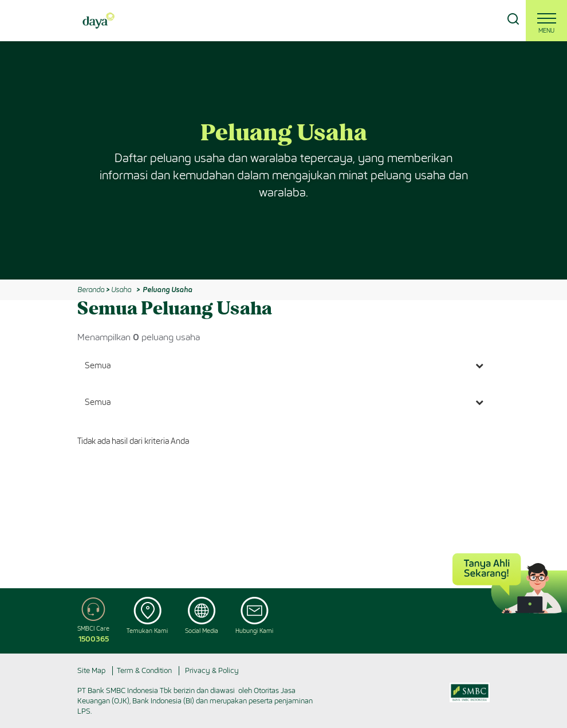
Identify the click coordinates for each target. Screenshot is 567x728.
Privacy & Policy (212, 670)
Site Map (91, 670)
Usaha (121, 290)
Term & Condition (144, 670)
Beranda (91, 290)
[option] (283, 160)
